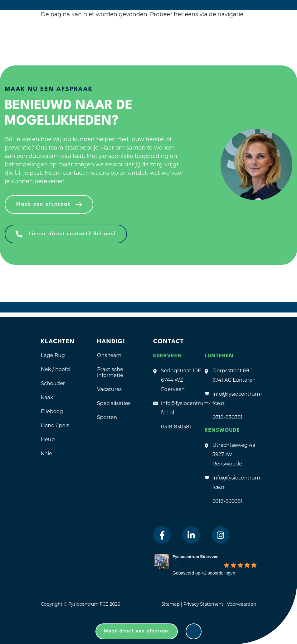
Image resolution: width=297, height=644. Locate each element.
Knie (46, 453)
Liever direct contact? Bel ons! (72, 234)
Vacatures (109, 389)
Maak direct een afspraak (137, 631)
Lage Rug (53, 355)
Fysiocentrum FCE (88, 604)
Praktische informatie (110, 372)
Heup (48, 439)
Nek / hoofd (55, 369)
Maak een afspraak (44, 204)
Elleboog (52, 411)
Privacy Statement (204, 604)
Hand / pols (55, 425)
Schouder (53, 383)
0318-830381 (176, 427)
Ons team (109, 355)
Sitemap (170, 604)
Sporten (107, 417)
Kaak (47, 397)
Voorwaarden (241, 604)
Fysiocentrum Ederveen (195, 557)
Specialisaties (114, 403)
